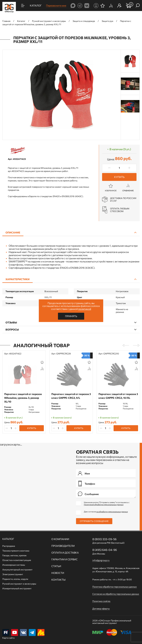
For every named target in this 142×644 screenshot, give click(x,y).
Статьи (56, 566)
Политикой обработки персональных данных (104, 504)
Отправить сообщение (94, 521)
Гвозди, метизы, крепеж (14, 555)
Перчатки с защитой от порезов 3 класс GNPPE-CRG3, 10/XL (118, 396)
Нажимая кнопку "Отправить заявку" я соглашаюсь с (107, 503)
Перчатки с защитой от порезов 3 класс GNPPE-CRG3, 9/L (71, 396)
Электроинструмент (13, 574)
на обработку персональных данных (112, 512)
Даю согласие (106, 512)
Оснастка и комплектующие (17, 560)
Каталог (8, 539)
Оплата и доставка (65, 553)
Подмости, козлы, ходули (15, 579)
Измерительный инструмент (17, 588)
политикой (85, 309)
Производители (63, 546)
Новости (58, 573)
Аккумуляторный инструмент (17, 570)
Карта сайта (8, 638)
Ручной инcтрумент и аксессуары (19, 584)
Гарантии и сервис (64, 559)
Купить (119, 177)
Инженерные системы (14, 565)
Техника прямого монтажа (16, 551)
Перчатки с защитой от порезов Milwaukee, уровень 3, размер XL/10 (23, 398)
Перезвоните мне (56, 5)
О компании (60, 539)
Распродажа (9, 546)
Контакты (58, 580)
